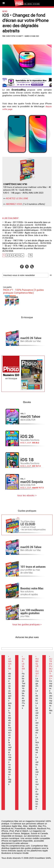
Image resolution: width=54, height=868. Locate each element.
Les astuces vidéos (37, 726)
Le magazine (37, 683)
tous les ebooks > (27, 495)
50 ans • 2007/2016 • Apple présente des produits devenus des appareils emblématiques (27, 229)
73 (30, 255)
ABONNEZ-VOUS (14, 204)
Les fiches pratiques (37, 746)
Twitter (24, 685)
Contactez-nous (10, 761)
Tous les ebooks (10, 719)
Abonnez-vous (10, 680)
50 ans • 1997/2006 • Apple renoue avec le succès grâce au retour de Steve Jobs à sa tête (25, 234)
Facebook (23, 677)
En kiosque (27, 317)
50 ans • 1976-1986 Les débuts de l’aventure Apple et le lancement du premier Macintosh (24, 247)
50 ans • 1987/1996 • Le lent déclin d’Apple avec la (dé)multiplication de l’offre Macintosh (27, 242)
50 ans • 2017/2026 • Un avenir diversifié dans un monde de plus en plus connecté (26, 224)
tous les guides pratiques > (27, 624)
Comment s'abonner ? (37, 799)
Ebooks (27, 402)
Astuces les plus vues (27, 637)
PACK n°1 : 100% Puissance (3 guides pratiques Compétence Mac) (23, 291)
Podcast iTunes (23, 702)
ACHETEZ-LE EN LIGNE (17, 198)
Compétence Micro (51, 705)
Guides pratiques (27, 511)
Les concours (37, 780)
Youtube (23, 691)
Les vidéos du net (37, 765)
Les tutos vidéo (37, 709)
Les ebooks (37, 696)
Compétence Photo (51, 688)
